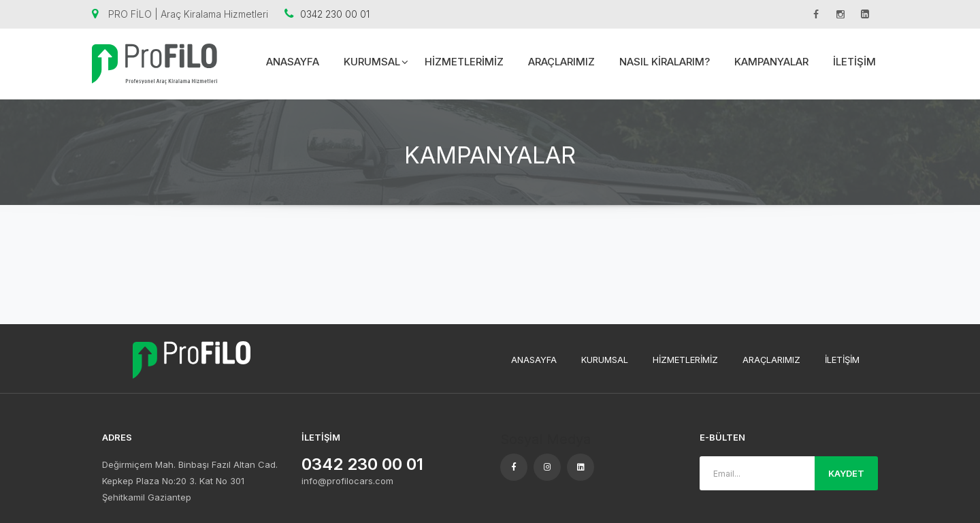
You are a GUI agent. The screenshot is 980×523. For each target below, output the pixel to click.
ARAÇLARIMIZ (561, 62)
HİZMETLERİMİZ (464, 62)
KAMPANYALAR (771, 62)
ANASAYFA (293, 62)
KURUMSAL (376, 62)
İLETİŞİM (854, 62)
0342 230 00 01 (327, 14)
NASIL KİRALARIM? (665, 62)
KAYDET (846, 473)
